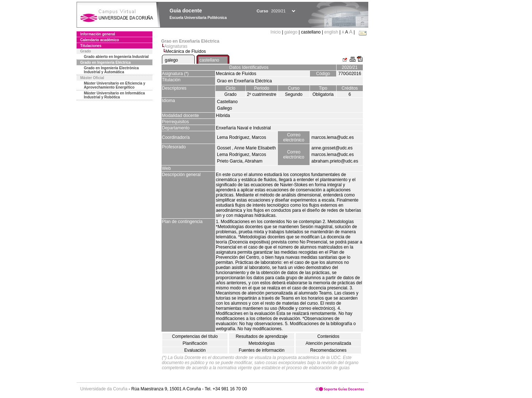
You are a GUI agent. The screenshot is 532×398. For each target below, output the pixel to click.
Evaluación (195, 350)
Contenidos (328, 336)
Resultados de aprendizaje (261, 336)
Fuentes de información (262, 350)
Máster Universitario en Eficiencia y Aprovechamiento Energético (114, 85)
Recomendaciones (328, 350)
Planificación (195, 343)
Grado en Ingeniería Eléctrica (105, 63)
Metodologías (261, 343)
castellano (209, 60)
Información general (98, 34)
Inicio (276, 32)
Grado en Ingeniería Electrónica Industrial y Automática (111, 70)
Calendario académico (100, 40)
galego (291, 32)
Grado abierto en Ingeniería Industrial (116, 57)
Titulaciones (91, 46)
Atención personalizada (328, 343)
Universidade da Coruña (104, 389)
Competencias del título (195, 336)
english (331, 32)
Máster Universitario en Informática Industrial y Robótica (114, 95)
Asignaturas (176, 46)
